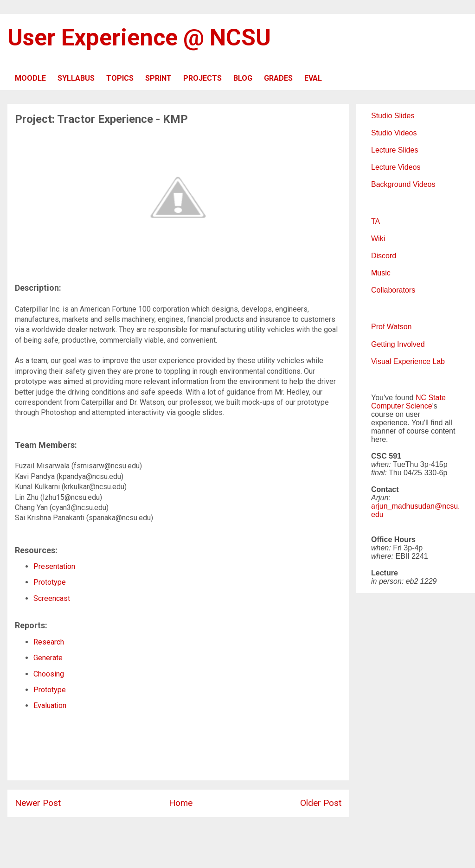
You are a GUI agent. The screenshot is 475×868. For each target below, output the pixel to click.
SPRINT (158, 78)
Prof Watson (391, 327)
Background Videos (403, 184)
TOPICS (120, 78)
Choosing (49, 674)
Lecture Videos (396, 167)
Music (381, 273)
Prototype (50, 582)
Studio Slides (393, 116)
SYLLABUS (76, 78)
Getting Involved (398, 344)
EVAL (313, 78)
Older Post (321, 803)
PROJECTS (202, 78)
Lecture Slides (395, 150)
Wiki (378, 239)
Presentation (54, 566)
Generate (48, 658)
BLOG (243, 78)
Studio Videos (394, 133)
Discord (384, 256)
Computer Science (402, 406)
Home (181, 803)
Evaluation (50, 705)
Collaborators (393, 290)
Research (49, 642)
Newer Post (38, 803)
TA (376, 221)
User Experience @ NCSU (139, 38)
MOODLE (30, 78)
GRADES (278, 78)
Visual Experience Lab (408, 361)
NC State (431, 398)
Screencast (52, 598)
